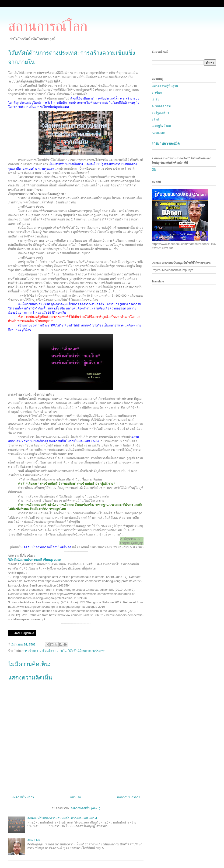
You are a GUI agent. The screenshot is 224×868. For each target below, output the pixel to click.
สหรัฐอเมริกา (160, 113)
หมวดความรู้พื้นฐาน (165, 86)
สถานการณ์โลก (48, 26)
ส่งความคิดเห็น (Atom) (85, 808)
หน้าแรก (75, 797)
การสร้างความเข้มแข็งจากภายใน (44, 651)
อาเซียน (157, 93)
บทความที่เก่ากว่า (128, 797)
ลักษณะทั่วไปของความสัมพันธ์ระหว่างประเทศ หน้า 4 (62, 818)
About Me (34, 840)
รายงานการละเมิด (166, 143)
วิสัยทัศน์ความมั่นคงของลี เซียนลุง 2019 (34, 560)
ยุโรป (155, 119)
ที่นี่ (154, 170)
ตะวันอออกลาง (161, 106)
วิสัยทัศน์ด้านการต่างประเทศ (87, 651)
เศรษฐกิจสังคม (161, 126)
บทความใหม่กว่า (23, 797)
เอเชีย (156, 99)
